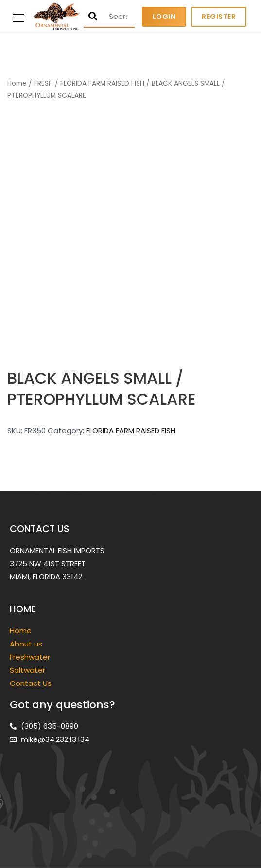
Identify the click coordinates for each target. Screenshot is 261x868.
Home (17, 83)
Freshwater (31, 657)
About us (26, 644)
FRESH (43, 83)
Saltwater (28, 670)
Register (219, 17)
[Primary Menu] (19, 17)
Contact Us (31, 683)
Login (164, 17)
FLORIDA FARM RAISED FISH (102, 83)
